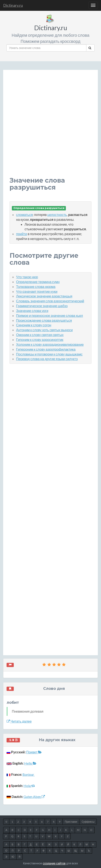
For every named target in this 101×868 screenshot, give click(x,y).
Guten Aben (34, 797)
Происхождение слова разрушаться (44, 320)
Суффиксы (88, 822)
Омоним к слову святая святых (40, 335)
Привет (34, 752)
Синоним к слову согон (34, 325)
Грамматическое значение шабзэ (42, 306)
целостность (57, 215)
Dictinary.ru (13, 5)
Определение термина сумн (38, 282)
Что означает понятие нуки (37, 291)
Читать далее (19, 721)
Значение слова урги (32, 311)
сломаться (24, 215)
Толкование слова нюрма (36, 287)
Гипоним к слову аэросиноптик (40, 340)
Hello (30, 763)
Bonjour (29, 774)
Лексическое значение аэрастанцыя (44, 296)
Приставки (71, 822)
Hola (29, 786)
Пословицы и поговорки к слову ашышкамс (49, 354)
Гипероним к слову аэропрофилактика (46, 349)
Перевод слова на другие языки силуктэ (47, 359)
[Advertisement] (50, 127)
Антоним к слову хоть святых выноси (44, 330)
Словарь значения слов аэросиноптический (50, 301)
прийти (22, 234)
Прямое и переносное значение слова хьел (50, 315)
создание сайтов (54, 863)
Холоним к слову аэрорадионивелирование (50, 344)
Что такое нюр (27, 277)
